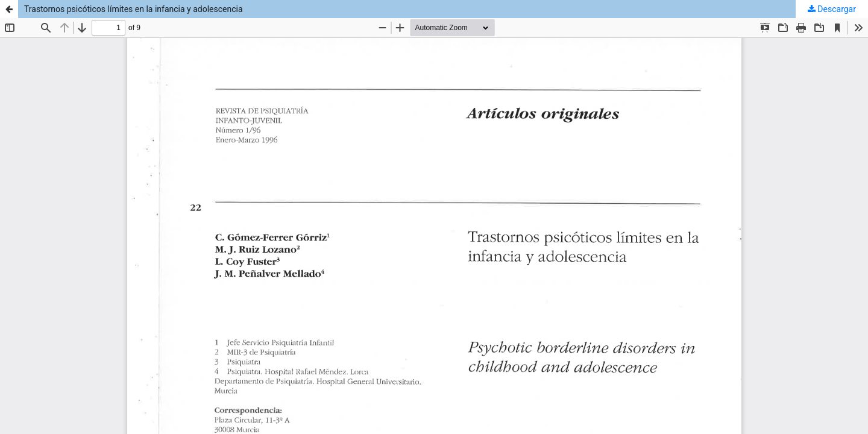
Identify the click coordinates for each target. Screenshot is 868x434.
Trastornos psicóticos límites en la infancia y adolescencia (134, 9)
